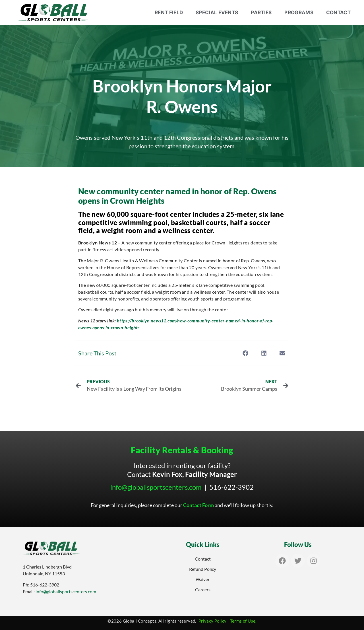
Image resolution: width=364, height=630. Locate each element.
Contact (338, 13)
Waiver (203, 579)
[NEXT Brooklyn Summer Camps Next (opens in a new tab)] (236, 385)
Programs (299, 13)
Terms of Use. (243, 621)
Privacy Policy (213, 621)
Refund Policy (203, 569)
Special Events (217, 13)
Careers (203, 589)
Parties (261, 13)
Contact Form (198, 505)
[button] (245, 353)
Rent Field (169, 13)
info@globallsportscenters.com (156, 487)
